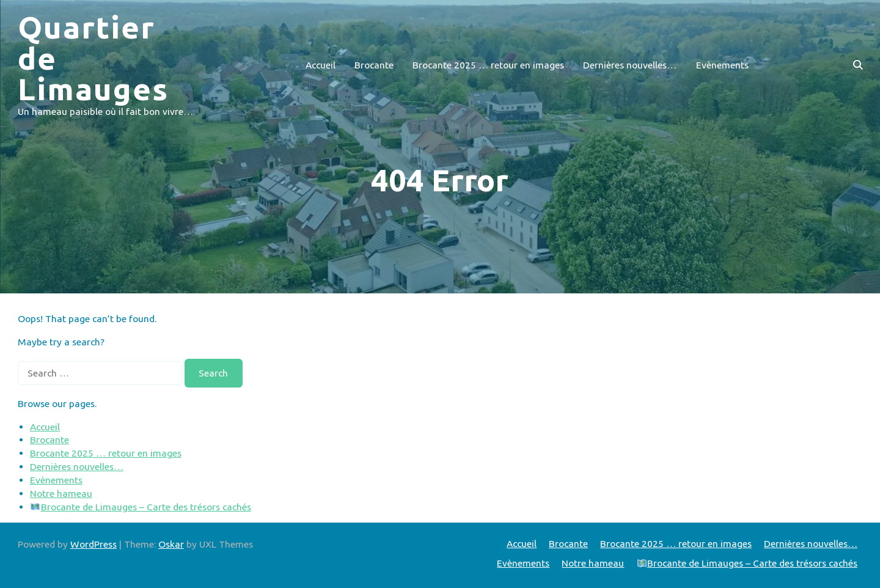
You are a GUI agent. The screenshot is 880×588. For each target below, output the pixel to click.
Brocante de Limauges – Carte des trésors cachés (141, 507)
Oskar (171, 544)
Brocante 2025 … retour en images (488, 65)
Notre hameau (61, 493)
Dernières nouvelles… (630, 65)
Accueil (321, 65)
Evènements (722, 65)
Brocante (374, 65)
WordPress (94, 544)
